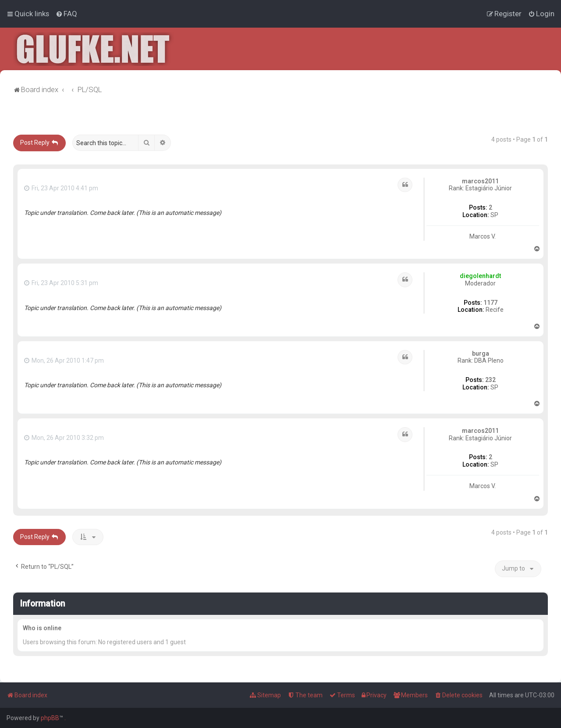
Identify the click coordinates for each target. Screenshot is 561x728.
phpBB (50, 718)
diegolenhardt (480, 276)
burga (481, 353)
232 (490, 380)
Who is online (42, 628)
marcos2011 (480, 181)
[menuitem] (66, 14)
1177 (490, 303)
